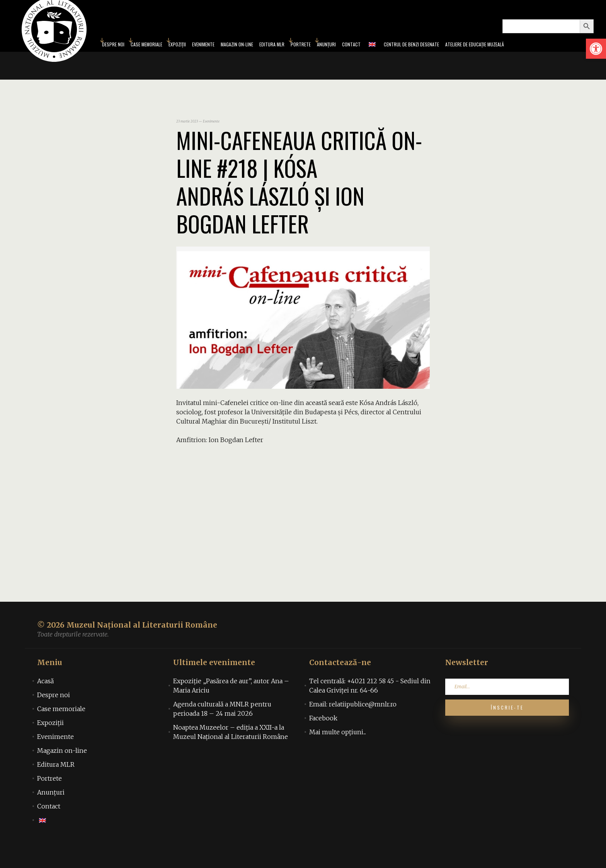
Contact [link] (363, 56)
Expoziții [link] (152, 56)
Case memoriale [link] (114, 56)
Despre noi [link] (54, 717)
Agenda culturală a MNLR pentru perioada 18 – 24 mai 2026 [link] (222, 731)
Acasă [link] (45, 703)
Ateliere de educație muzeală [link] (509, 56)
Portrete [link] (303, 56)
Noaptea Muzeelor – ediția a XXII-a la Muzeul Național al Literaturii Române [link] (231, 754)
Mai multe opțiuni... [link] (338, 754)
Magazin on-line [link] (225, 56)
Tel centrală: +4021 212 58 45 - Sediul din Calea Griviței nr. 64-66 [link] (370, 708)
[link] (596, 49)
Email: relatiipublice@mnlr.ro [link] (353, 727)
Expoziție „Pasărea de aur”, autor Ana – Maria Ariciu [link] (231, 708)
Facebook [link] (323, 740)
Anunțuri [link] (334, 56)
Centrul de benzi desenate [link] (431, 56)
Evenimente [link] (183, 56)
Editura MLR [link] (268, 56)
